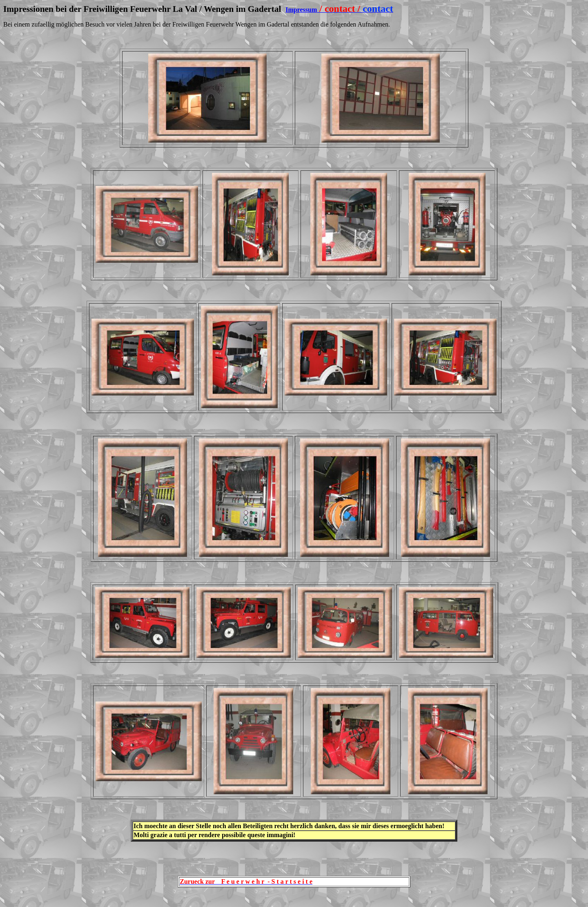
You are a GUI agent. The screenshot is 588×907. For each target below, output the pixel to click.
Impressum (301, 10)
